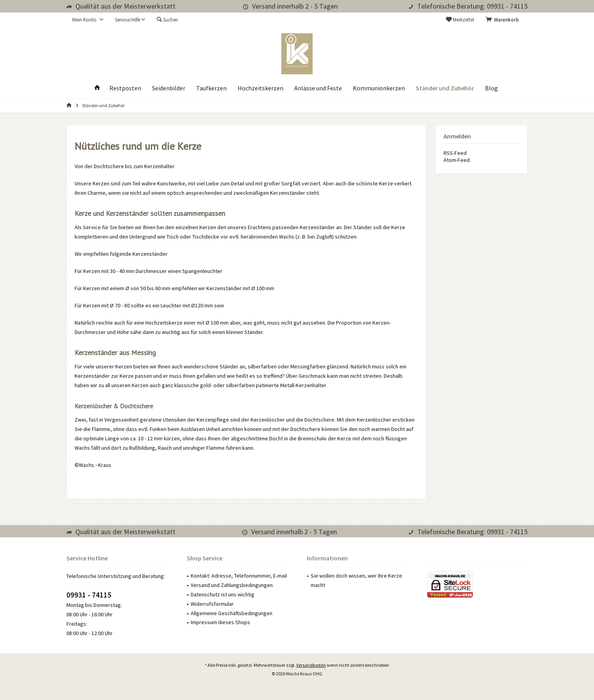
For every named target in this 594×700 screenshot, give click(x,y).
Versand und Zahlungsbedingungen (232, 585)
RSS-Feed (455, 153)
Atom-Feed (457, 160)
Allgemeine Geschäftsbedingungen (232, 613)
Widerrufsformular (212, 604)
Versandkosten (311, 665)
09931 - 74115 (89, 595)
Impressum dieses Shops (220, 622)
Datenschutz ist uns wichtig (223, 594)
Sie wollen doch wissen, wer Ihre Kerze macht (356, 580)
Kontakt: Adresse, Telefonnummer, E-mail (239, 576)
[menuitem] (504, 20)
